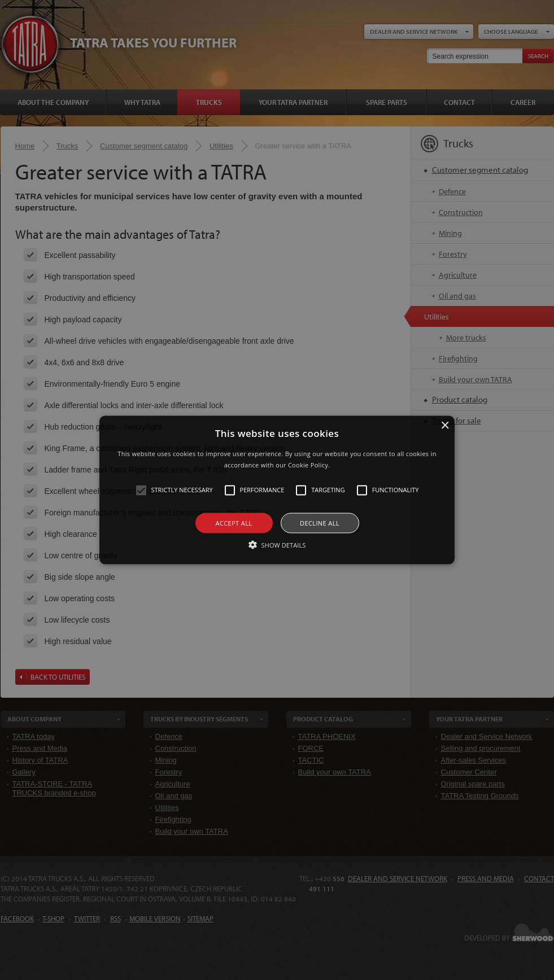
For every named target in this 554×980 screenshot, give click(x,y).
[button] (277, 490)
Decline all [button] (320, 522)
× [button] (445, 426)
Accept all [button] (234, 522)
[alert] (277, 490)
